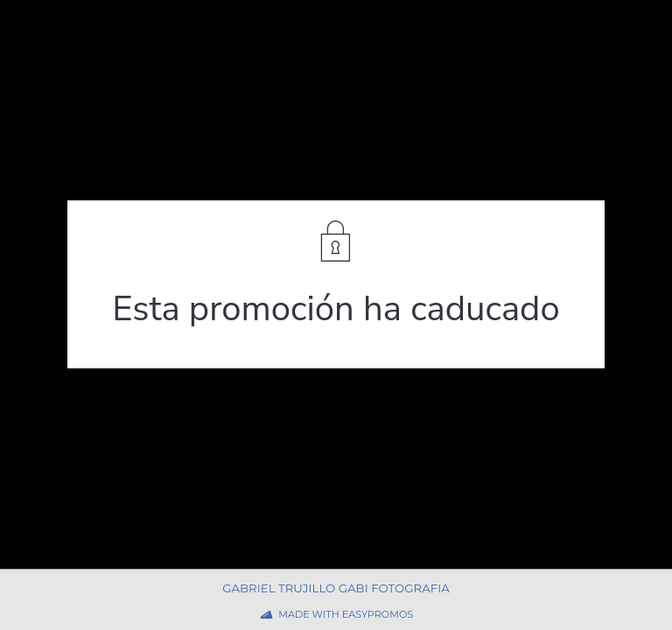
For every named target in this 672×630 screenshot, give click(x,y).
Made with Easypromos (346, 614)
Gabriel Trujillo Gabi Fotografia (336, 588)
